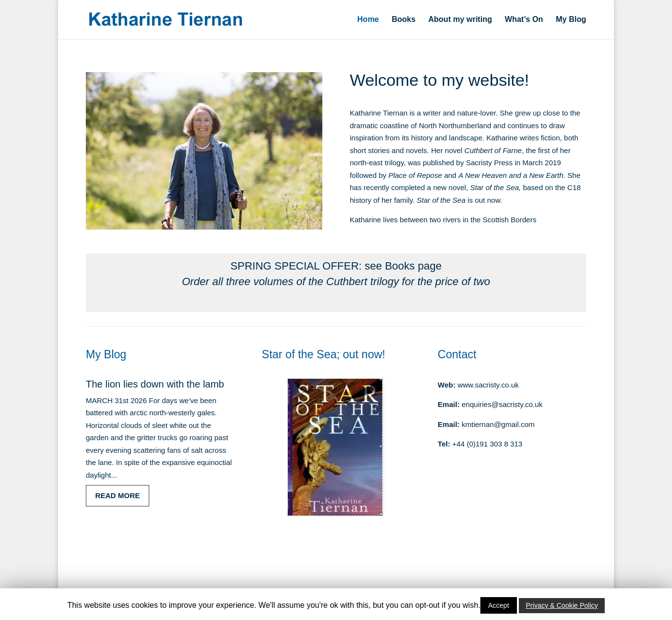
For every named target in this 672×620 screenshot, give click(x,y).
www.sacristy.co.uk (488, 385)
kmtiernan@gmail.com (498, 424)
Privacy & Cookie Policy (562, 605)
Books (404, 20)
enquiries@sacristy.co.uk (502, 404)
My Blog (571, 20)
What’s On (524, 20)
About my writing (460, 20)
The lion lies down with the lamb (155, 384)
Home (368, 20)
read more (118, 495)
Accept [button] (499, 605)
